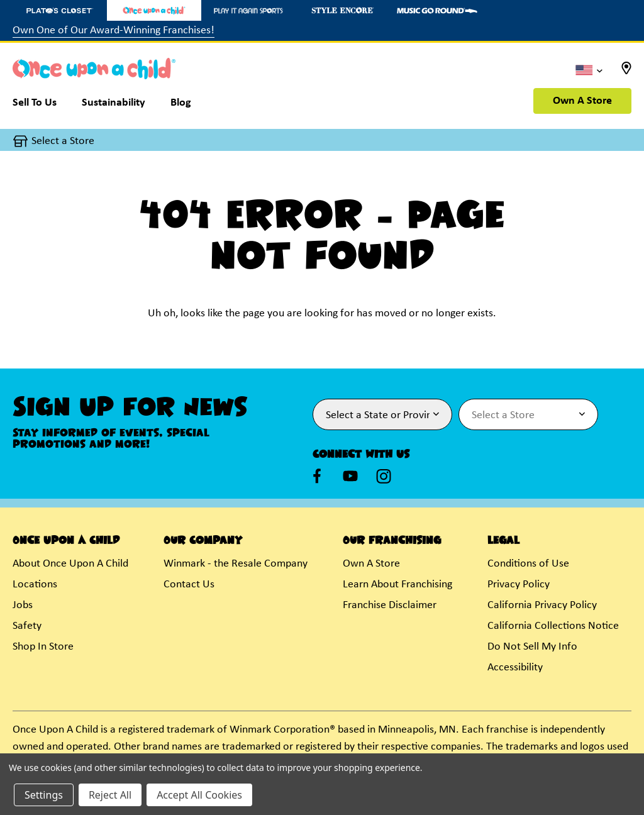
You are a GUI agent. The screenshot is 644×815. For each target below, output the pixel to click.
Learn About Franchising (397, 585)
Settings (44, 795)
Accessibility (515, 668)
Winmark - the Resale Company (236, 564)
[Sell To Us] (41, 106)
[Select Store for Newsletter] (528, 414)
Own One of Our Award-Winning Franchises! (114, 30)
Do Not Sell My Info (532, 647)
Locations (35, 585)
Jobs (23, 605)
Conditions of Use (528, 564)
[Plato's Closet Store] (60, 10)
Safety (27, 626)
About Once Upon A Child (70, 564)
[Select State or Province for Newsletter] (382, 414)
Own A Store (582, 101)
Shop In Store (43, 647)
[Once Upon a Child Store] (154, 10)
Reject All (110, 795)
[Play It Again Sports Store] (248, 10)
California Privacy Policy (542, 605)
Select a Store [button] (63, 141)
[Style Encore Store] (343, 10)
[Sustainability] (114, 106)
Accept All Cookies (199, 795)
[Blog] (181, 106)
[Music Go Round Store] (437, 10)
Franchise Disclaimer (390, 605)
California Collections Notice (553, 626)
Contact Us (189, 585)
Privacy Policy (519, 585)
